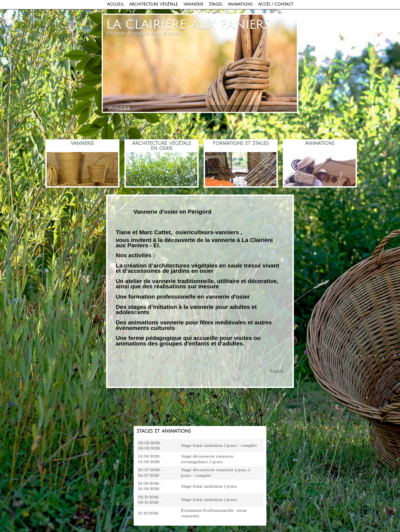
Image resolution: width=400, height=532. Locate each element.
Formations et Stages (241, 143)
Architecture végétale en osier (162, 146)
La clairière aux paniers (188, 25)
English (277, 371)
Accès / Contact (276, 4)
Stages (216, 4)
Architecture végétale (153, 4)
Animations (240, 4)
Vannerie (193, 4)
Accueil (115, 4)
